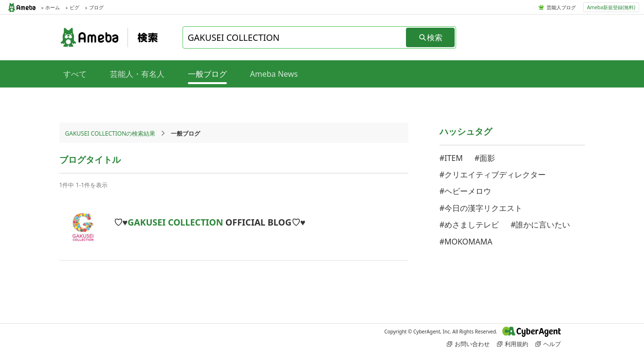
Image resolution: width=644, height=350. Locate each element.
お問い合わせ (468, 344)
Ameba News (274, 74)
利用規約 (513, 344)
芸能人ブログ (561, 7)
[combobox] (295, 37)
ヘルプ (548, 344)
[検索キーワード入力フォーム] (295, 37)
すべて (75, 74)
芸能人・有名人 (137, 74)
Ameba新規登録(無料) (611, 7)
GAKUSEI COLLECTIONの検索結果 (110, 133)
